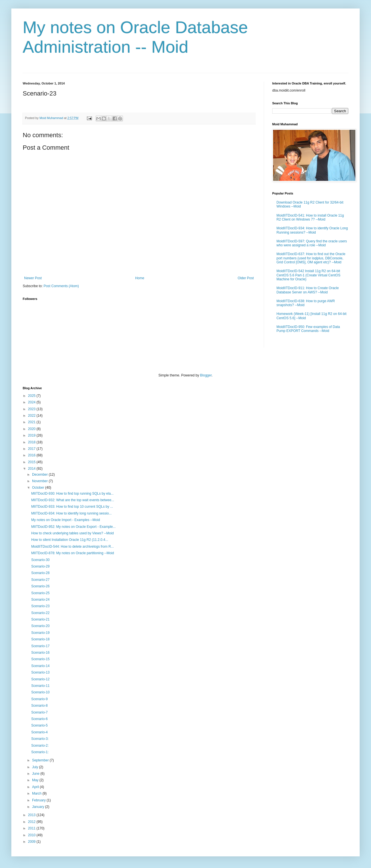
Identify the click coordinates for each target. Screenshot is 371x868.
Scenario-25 (40, 593)
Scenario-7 (39, 712)
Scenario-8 (39, 706)
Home (140, 278)
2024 (32, 402)
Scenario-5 (39, 725)
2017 (32, 449)
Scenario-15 (40, 659)
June (36, 774)
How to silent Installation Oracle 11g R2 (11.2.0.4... (70, 540)
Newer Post (33, 278)
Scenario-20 (40, 626)
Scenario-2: (40, 746)
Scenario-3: (40, 739)
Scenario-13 (40, 672)
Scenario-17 (40, 646)
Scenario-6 (39, 719)
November (40, 481)
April (36, 787)
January (39, 807)
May (36, 780)
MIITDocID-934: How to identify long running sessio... (71, 513)
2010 (32, 835)
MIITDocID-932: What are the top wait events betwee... (73, 500)
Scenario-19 (40, 633)
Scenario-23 (40, 606)
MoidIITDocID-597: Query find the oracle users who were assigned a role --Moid (312, 243)
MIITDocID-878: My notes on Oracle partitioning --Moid (73, 553)
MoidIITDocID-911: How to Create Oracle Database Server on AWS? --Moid (308, 290)
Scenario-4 (39, 732)
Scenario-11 (40, 686)
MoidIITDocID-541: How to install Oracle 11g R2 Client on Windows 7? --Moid (310, 217)
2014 (32, 469)
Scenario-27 (40, 580)
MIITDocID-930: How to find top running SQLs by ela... (72, 494)
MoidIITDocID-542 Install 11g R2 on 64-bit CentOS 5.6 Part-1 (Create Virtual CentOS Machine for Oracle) (308, 275)
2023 (32, 409)
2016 (32, 455)
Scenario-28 (40, 573)
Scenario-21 (40, 619)
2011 (32, 828)
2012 (32, 822)
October (39, 488)
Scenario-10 (40, 692)
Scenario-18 (40, 639)
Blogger (206, 375)
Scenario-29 (40, 566)
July (36, 767)
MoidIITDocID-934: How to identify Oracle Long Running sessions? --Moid (312, 230)
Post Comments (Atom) (61, 286)
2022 (32, 416)
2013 (32, 815)
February (39, 800)
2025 (32, 396)
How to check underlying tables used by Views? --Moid (73, 533)
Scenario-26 (40, 586)
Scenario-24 (40, 600)
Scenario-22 (40, 613)
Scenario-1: (40, 752)
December (40, 475)
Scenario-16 (40, 653)
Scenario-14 (40, 666)
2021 (32, 422)
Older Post (246, 278)
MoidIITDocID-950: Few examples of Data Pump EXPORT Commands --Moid (308, 329)
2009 (32, 842)
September (41, 760)
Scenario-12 (40, 679)
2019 (32, 435)
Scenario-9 (39, 699)
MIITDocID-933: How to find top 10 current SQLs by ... (72, 507)
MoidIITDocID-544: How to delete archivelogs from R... (73, 547)
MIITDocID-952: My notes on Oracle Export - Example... (73, 527)
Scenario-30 (40, 560)
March (37, 793)
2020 (32, 429)
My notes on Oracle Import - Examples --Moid (66, 520)
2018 (32, 442)
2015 (32, 462)
